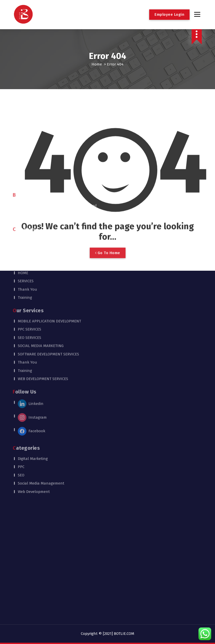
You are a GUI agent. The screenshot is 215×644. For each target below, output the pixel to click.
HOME (23, 176)
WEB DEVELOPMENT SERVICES (43, 282)
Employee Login (169, 14)
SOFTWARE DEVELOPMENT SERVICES (48, 257)
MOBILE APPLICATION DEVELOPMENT (49, 224)
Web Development (34, 395)
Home (97, 64)
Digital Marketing (33, 362)
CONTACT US (28, 167)
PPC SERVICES (29, 232)
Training (25, 200)
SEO (21, 378)
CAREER (24, 159)
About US (26, 143)
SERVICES (26, 184)
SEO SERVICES (29, 240)
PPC (21, 370)
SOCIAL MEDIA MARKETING (41, 249)
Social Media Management (41, 386)
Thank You (27, 192)
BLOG (22, 151)
